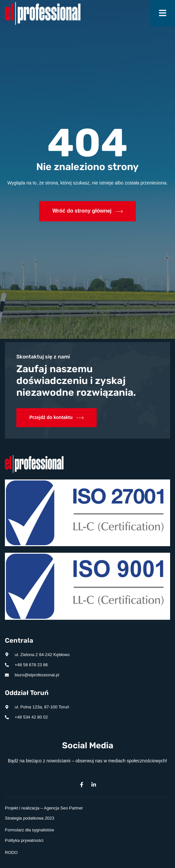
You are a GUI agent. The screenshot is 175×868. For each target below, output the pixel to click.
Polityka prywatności (24, 840)
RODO (11, 852)
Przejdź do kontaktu (56, 418)
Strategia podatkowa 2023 (30, 818)
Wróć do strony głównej (87, 211)
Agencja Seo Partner (63, 808)
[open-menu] (163, 13)
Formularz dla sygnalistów (29, 830)
